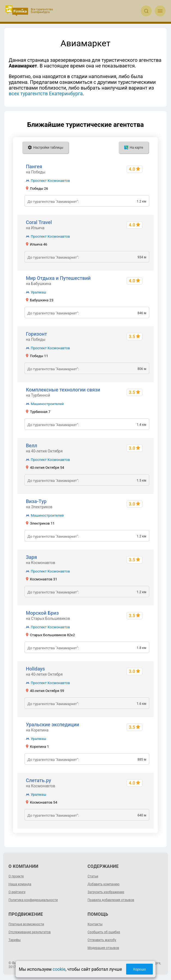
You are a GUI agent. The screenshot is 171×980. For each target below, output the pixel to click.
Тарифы (15, 940)
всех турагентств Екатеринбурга (46, 94)
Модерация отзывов (103, 948)
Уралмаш (39, 292)
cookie (59, 969)
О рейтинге (17, 892)
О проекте (16, 876)
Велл (32, 445)
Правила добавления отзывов (111, 900)
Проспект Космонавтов (50, 181)
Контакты (95, 924)
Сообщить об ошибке (104, 932)
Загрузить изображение (106, 892)
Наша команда (20, 884)
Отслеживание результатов (30, 932)
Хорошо (139, 969)
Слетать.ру (39, 780)
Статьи (93, 876)
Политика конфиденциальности (33, 900)
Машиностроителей (47, 404)
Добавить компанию (104, 884)
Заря (31, 557)
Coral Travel (39, 222)
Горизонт (36, 334)
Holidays (35, 669)
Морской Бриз (42, 613)
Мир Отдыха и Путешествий (58, 278)
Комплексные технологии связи (63, 390)
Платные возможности (26, 924)
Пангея (34, 166)
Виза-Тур (36, 501)
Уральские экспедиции (53, 725)
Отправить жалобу (102, 940)
